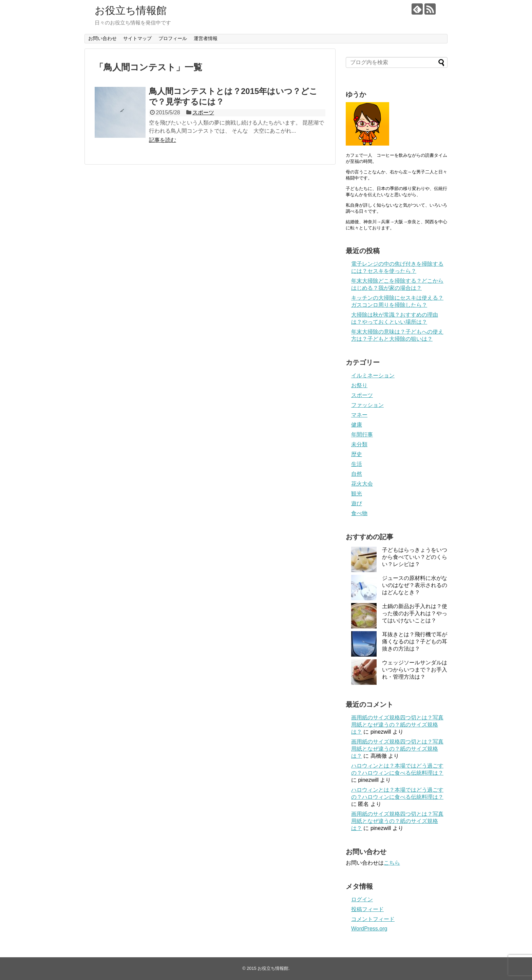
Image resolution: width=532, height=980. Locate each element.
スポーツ (203, 112)
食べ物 (359, 513)
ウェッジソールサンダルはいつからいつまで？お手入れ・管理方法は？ (415, 670)
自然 (357, 474)
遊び (357, 503)
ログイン (362, 899)
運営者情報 (206, 38)
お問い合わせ (102, 38)
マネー (359, 415)
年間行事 (362, 435)
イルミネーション (373, 375)
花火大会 (362, 484)
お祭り (359, 385)
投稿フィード (367, 909)
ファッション (367, 405)
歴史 (357, 454)
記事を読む (163, 140)
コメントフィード (373, 919)
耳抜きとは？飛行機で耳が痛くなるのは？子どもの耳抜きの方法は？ (415, 642)
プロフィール (173, 38)
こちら (392, 863)
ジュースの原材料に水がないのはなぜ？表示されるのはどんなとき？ (415, 585)
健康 (357, 425)
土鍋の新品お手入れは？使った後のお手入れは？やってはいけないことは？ (415, 613)
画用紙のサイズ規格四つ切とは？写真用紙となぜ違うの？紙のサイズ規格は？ (397, 725)
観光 (357, 494)
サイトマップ (137, 38)
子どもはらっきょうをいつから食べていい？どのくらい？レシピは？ (415, 557)
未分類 (359, 444)
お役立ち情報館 (131, 10)
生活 (357, 464)
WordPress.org (369, 929)
